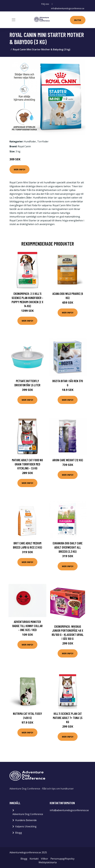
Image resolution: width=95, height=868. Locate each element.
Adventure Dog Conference (28, 814)
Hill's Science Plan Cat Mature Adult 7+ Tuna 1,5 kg (68, 718)
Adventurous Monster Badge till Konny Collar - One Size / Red (27, 626)
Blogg (19, 833)
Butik (78, 20)
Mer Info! (20, 169)
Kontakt (34, 859)
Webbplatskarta (48, 862)
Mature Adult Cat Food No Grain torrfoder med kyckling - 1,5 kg (27, 464)
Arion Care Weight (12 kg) (68, 460)
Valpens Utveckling (26, 826)
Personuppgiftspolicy (62, 859)
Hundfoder (30, 141)
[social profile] (52, 4)
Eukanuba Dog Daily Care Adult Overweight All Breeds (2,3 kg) (68, 547)
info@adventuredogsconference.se (67, 8)
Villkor (45, 859)
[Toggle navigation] (14, 20)
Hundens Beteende (26, 820)
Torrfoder (43, 141)
